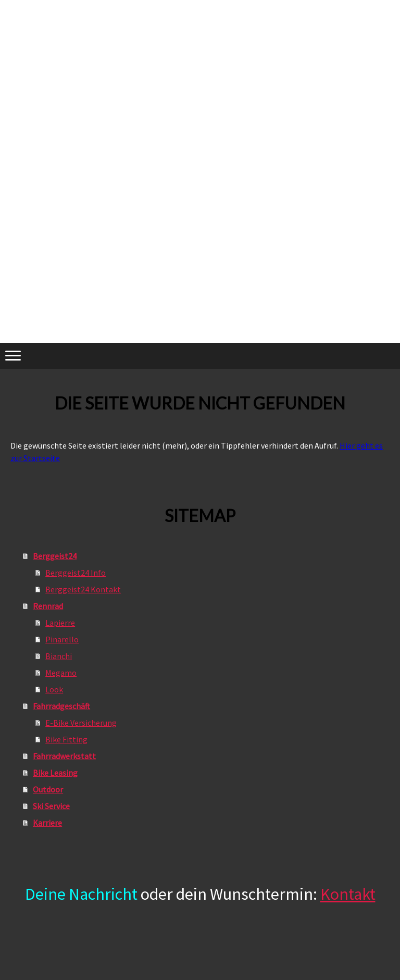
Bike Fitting (66, 739)
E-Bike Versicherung (81, 723)
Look (54, 689)
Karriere (47, 823)
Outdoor (48, 789)
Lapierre (60, 623)
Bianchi (59, 656)
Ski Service (51, 806)
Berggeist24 (55, 556)
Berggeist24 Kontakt (83, 589)
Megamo (61, 673)
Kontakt (348, 894)
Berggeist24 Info (76, 573)
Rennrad (48, 606)
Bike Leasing (55, 773)
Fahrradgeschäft (61, 706)
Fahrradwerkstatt (64, 756)
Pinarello (62, 639)
